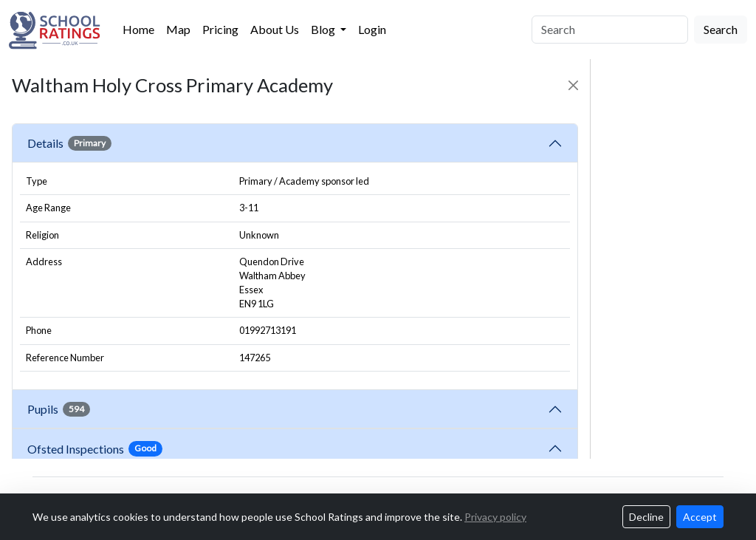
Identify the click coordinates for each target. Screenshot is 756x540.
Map (178, 29)
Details (69, 143)
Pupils (59, 409)
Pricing (220, 29)
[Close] (573, 85)
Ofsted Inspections (95, 448)
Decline (646, 517)
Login (372, 29)
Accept (700, 517)
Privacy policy (495, 517)
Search (721, 29)
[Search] (610, 30)
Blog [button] (324, 29)
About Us (275, 29)
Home (138, 29)
